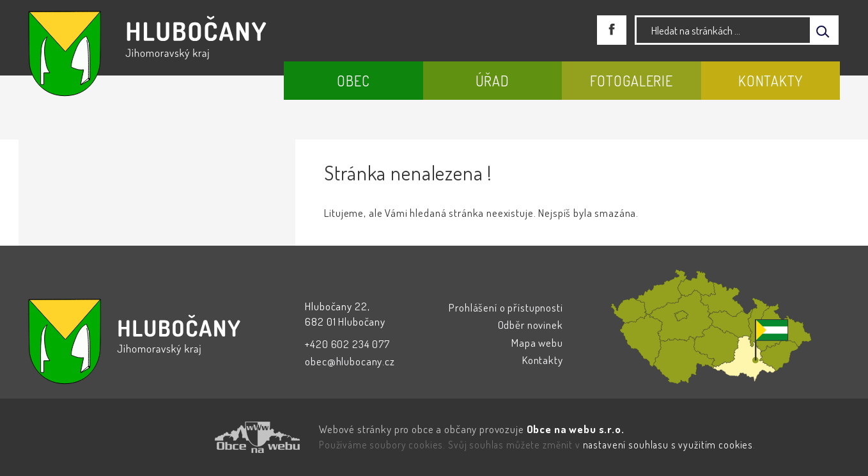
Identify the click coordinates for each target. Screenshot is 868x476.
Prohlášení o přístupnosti (506, 307)
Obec (353, 81)
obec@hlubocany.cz (350, 361)
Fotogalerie (632, 81)
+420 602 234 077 (347, 344)
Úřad (492, 81)
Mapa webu (537, 343)
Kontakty (771, 81)
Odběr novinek (531, 325)
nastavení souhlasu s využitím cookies (668, 445)
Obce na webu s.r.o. (576, 429)
